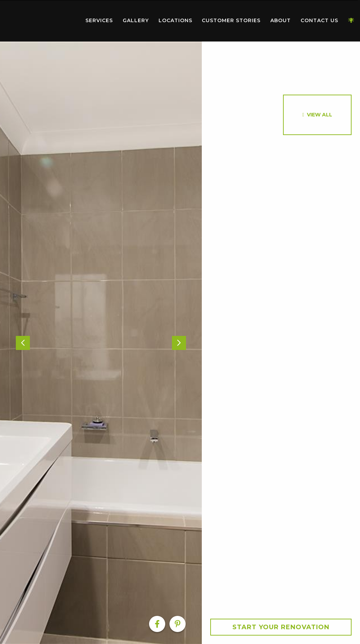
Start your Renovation (281, 627)
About (281, 20)
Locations (175, 20)
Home (40, 19)
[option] (101, 343)
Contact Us (319, 20)
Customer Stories (231, 20)
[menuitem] (40, 21)
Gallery (136, 20)
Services (99, 20)
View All (320, 115)
